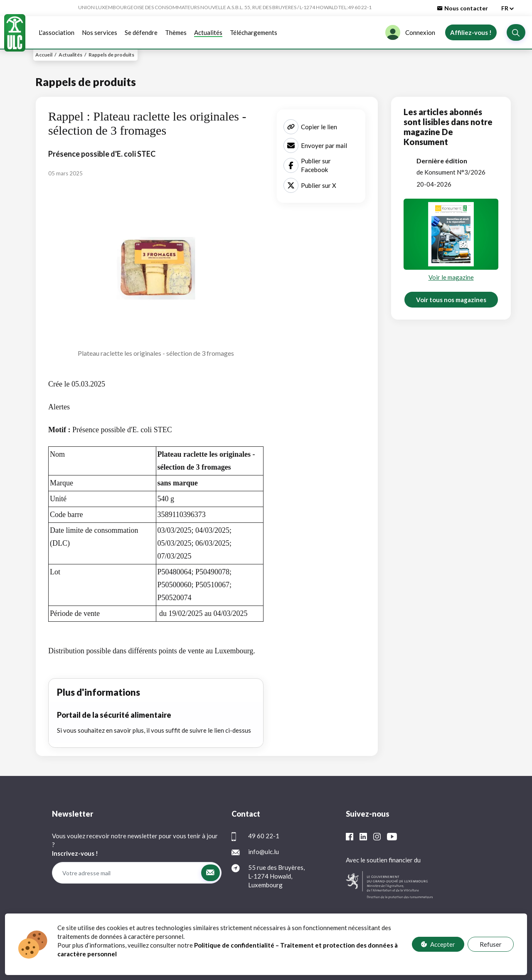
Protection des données (241, 944)
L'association (57, 32)
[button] (516, 32)
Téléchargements (254, 32)
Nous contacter (463, 8)
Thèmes (176, 32)
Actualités (208, 32)
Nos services (100, 32)
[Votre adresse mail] (126, 873)
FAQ (284, 944)
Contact (310, 944)
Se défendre (141, 32)
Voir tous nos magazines (451, 300)
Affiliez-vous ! (471, 32)
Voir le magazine (451, 277)
